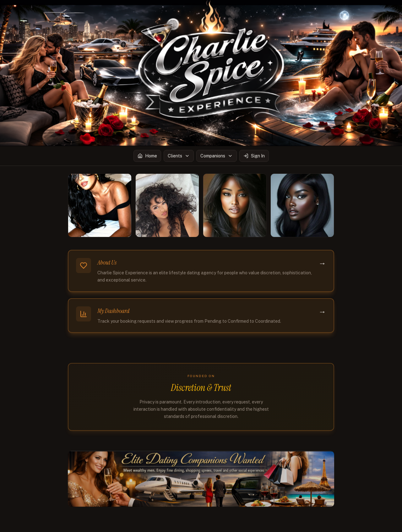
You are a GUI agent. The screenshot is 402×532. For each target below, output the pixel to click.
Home (147, 156)
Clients (179, 156)
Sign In (254, 156)
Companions (217, 156)
